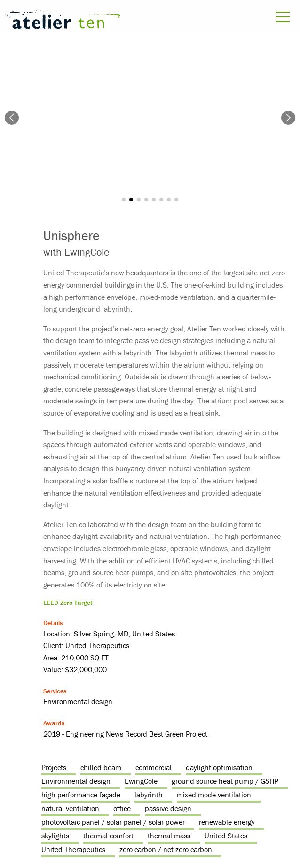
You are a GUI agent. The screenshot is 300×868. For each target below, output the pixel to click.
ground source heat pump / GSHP (225, 781)
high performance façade (81, 795)
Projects (54, 767)
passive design (168, 808)
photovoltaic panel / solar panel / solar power (113, 822)
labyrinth (149, 795)
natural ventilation (70, 808)
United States (226, 836)
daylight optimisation (219, 767)
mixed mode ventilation (214, 795)
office (122, 808)
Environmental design (76, 781)
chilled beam (101, 767)
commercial (154, 767)
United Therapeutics (73, 849)
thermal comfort (108, 836)
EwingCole (141, 781)
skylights (55, 836)
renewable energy (227, 822)
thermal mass (169, 836)
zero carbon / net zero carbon (166, 849)
